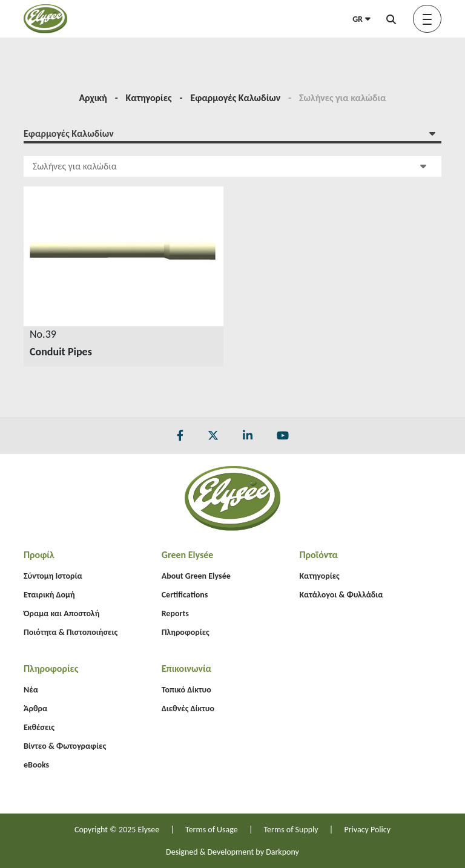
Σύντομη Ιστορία (53, 576)
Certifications (185, 595)
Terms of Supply (291, 830)
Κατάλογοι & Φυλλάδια (341, 595)
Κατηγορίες (149, 98)
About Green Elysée (196, 576)
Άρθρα (35, 709)
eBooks (36, 765)
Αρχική (93, 98)
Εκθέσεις (39, 727)
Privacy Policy (367, 830)
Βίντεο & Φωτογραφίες (65, 746)
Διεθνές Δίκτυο (188, 709)
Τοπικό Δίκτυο (186, 690)
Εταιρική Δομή (49, 595)
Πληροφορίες (186, 632)
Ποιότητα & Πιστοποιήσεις (71, 632)
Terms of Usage (212, 830)
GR (361, 19)
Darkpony (282, 852)
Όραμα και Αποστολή (61, 613)
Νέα (31, 690)
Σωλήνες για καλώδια (229, 166)
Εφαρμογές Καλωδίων (235, 98)
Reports (175, 613)
